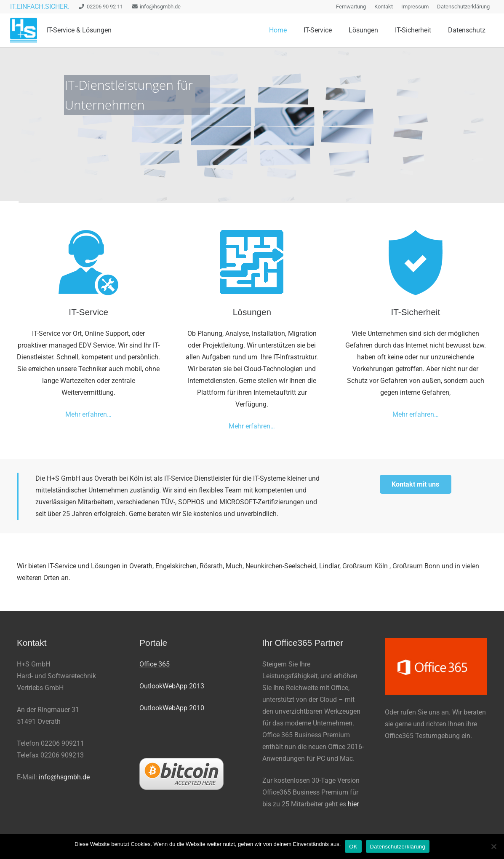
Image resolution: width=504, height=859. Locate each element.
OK (353, 847)
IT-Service (88, 312)
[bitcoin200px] (191, 774)
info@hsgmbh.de (64, 777)
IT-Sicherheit (415, 312)
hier (353, 804)
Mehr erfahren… (88, 414)
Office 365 (155, 664)
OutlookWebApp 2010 (172, 708)
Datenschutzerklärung (398, 847)
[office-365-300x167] (436, 666)
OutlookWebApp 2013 (172, 686)
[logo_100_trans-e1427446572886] (24, 30)
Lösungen (252, 312)
